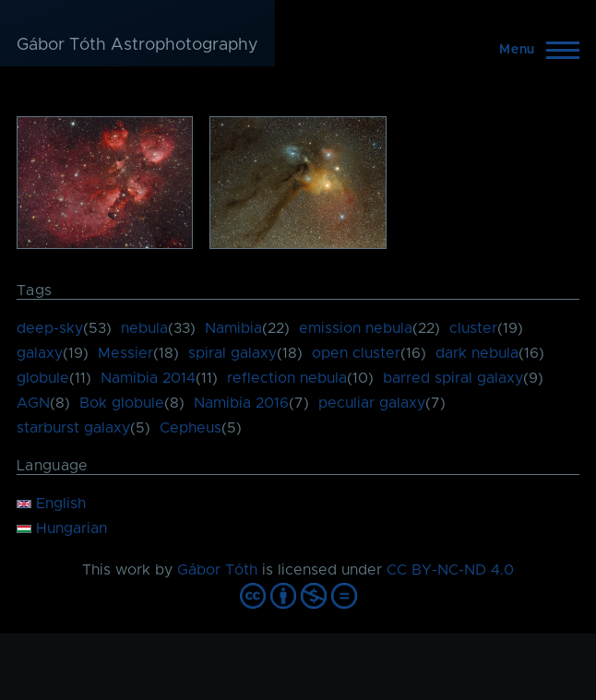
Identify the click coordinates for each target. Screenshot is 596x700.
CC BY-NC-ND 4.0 (450, 570)
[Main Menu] (534, 50)
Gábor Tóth (217, 570)
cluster (473, 328)
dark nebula (477, 353)
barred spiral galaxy (453, 378)
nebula (144, 328)
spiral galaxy (232, 353)
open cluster (356, 353)
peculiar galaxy (372, 403)
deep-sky (50, 328)
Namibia (233, 328)
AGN (33, 403)
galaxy (40, 353)
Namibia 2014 (148, 378)
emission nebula (356, 328)
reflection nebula (287, 378)
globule (43, 378)
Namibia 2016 (241, 403)
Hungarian (62, 528)
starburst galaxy (73, 428)
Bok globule (122, 403)
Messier (125, 353)
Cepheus (191, 428)
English (51, 504)
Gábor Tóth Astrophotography (137, 45)
